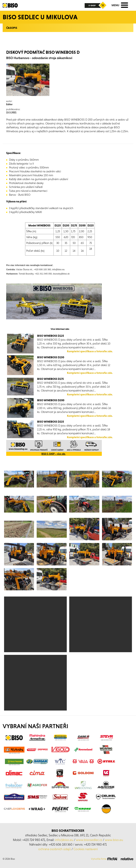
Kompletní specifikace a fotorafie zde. (90, 351)
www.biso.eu (114, 840)
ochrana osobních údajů (55, 849)
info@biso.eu (64, 840)
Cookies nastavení (86, 849)
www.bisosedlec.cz (89, 840)
